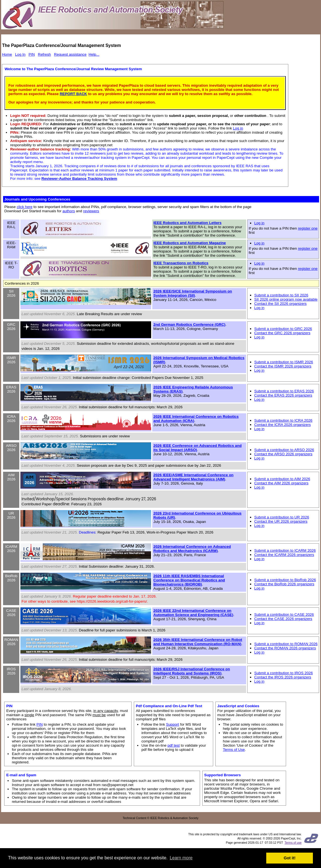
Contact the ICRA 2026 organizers (282, 425)
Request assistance (70, 54)
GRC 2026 (11, 327)
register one (308, 228)
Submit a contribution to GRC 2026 (283, 329)
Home (7, 54)
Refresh (45, 54)
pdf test (174, 745)
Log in (238, 128)
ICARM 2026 (11, 549)
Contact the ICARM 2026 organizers (284, 555)
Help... (94, 54)
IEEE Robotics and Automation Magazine (190, 243)
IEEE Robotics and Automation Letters (187, 223)
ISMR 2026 (11, 360)
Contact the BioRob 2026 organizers (284, 584)
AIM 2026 (11, 477)
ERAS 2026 (11, 389)
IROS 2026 (11, 671)
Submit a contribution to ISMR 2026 (284, 362)
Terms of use (293, 843)
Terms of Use (234, 750)
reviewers (91, 211)
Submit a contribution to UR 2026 (282, 517)
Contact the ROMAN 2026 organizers (285, 648)
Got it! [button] (290, 858)
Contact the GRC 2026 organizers (282, 333)
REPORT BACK (73, 94)
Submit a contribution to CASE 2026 (284, 615)
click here (25, 207)
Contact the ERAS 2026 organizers (283, 395)
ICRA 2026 (11, 419)
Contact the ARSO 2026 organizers (283, 454)
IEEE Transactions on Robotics (181, 263)
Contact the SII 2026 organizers (280, 304)
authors (69, 211)
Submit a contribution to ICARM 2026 (285, 550)
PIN (32, 54)
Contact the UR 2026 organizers (281, 521)
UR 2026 (11, 515)
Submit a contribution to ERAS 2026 (284, 391)
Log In (20, 54)
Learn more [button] (181, 858)
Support (173, 724)
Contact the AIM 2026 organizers (281, 483)
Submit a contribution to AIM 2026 (282, 479)
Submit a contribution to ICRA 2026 (283, 420)
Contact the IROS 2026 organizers (283, 677)
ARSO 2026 (11, 448)
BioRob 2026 (11, 578)
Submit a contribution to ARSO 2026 (284, 450)
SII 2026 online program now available (286, 299)
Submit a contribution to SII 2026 (281, 295)
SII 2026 (11, 293)
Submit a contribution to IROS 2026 (284, 673)
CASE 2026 (11, 613)
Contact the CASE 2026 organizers (283, 619)
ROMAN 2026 (11, 642)
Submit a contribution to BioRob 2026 (285, 580)
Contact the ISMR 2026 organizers (283, 366)
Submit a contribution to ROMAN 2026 (286, 644)
